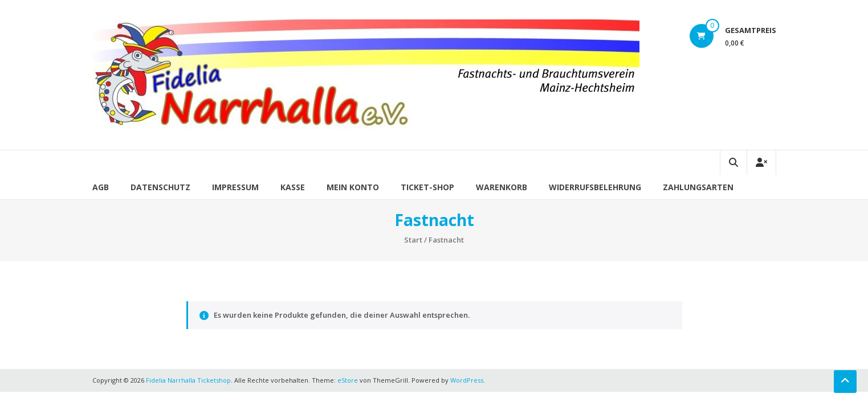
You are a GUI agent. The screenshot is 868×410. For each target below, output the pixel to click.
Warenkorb (502, 187)
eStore (348, 380)
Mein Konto (353, 187)
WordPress (467, 380)
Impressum (235, 187)
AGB (101, 187)
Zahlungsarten (698, 187)
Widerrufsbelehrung (595, 187)
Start (413, 240)
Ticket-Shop (427, 187)
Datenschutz (160, 187)
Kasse (293, 187)
